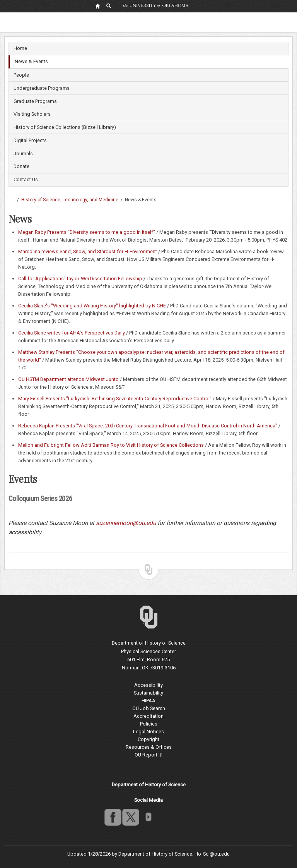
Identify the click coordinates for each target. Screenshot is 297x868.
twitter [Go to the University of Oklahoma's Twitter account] (130, 817)
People (21, 75)
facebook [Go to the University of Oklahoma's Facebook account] (113, 817)
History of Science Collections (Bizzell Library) (65, 127)
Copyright (148, 739)
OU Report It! (148, 755)
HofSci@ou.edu (212, 854)
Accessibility (148, 685)
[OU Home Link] (97, 6)
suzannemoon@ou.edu (126, 523)
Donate (21, 166)
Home (20, 48)
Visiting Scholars (32, 114)
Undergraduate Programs (42, 88)
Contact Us (26, 179)
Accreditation (148, 716)
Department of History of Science (149, 643)
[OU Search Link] (109, 6)
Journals (23, 154)
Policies (149, 724)
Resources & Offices (149, 747)
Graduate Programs (35, 101)
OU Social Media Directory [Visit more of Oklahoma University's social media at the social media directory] (148, 817)
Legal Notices (148, 732)
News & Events (31, 61)
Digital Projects (30, 140)
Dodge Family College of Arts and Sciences (12, 200)
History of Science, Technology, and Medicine (70, 200)
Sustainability (148, 693)
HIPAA (148, 701)
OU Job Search (149, 708)
